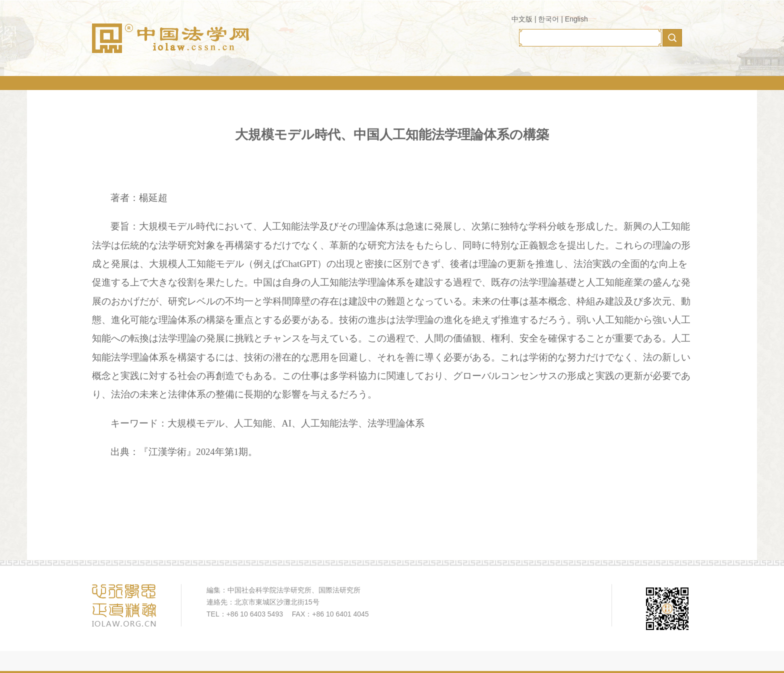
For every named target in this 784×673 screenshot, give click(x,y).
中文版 (522, 19)
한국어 (548, 19)
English (576, 19)
